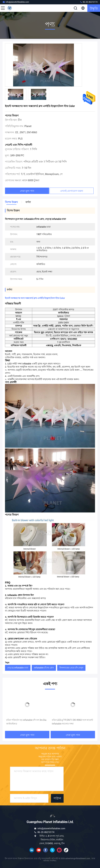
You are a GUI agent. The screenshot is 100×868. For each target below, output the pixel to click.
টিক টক (66, 850)
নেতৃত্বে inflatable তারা (18, 668)
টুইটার (52, 850)
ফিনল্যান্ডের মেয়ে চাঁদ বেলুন (71, 668)
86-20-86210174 (89, 2)
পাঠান (57, 798)
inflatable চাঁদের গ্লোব (44, 668)
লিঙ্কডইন (32, 850)
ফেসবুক (45, 850)
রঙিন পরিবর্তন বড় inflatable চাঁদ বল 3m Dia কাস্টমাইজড (26, 722)
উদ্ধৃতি (94, 8)
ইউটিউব (39, 850)
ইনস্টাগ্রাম (59, 850)
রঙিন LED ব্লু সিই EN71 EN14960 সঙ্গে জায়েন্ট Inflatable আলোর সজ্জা (72, 722)
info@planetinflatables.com (16, 2)
